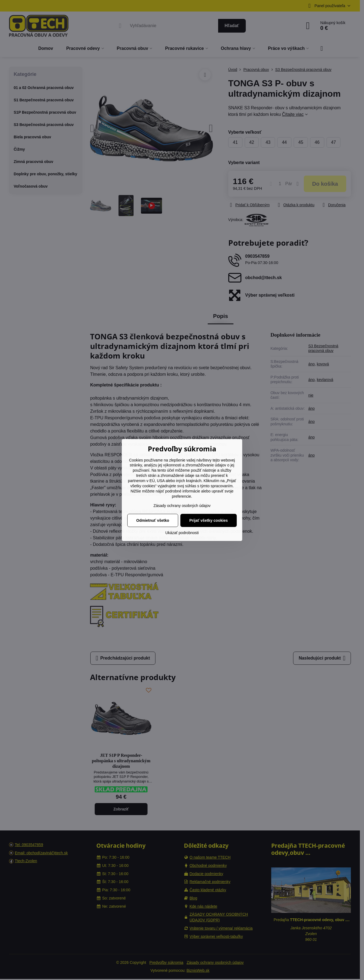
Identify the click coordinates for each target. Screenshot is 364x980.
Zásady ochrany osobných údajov (182, 506)
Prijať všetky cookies (209, 520)
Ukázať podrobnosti (182, 533)
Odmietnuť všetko (153, 520)
